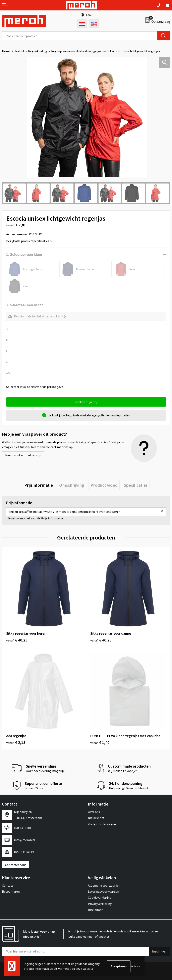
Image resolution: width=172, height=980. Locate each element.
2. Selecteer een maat (25, 305)
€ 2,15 (16, 742)
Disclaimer (95, 910)
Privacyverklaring (100, 904)
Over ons (94, 812)
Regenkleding (38, 51)
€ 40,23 (17, 640)
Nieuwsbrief (96, 818)
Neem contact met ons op (23, 455)
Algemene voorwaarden (104, 885)
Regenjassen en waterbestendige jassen (79, 51)
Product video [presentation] (104, 485)
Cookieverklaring (100, 897)
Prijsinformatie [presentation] (39, 485)
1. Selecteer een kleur (24, 254)
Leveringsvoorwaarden (103, 891)
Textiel (19, 51)
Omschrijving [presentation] (72, 485)
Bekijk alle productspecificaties (29, 241)
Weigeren (136, 966)
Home (6, 51)
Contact (8, 885)
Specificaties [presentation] (136, 485)
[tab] (39, 485)
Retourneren (11, 891)
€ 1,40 (100, 742)
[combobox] (80, 36)
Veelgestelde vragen (102, 824)
